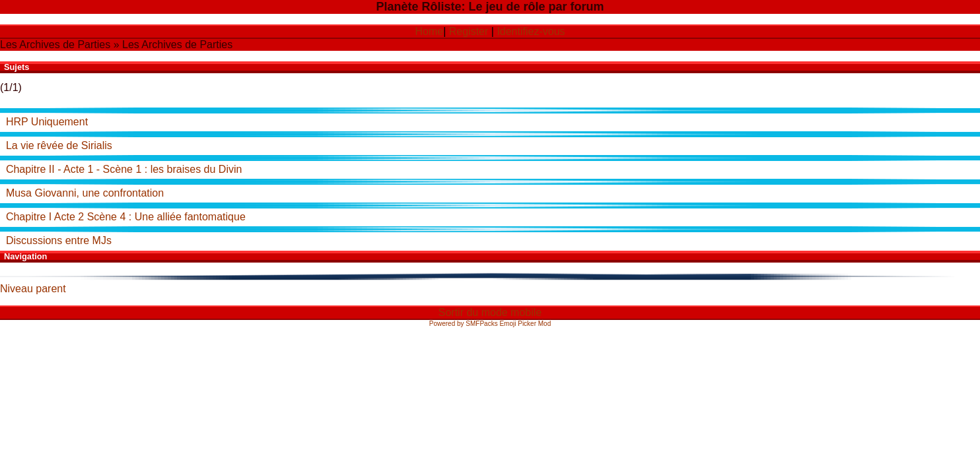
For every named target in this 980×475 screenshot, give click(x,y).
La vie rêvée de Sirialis (59, 145)
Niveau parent (33, 289)
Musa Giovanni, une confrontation (85, 193)
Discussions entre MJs (59, 240)
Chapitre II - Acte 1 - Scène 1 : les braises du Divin (124, 169)
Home (429, 31)
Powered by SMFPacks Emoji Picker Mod (490, 324)
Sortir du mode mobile (490, 312)
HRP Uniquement (47, 122)
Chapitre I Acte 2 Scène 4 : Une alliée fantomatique (126, 217)
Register (469, 31)
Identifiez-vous (531, 31)
